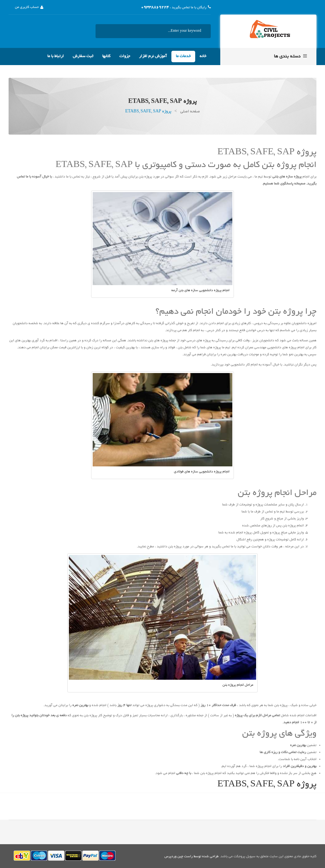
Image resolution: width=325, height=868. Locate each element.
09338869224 (155, 8)
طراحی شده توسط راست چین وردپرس (192, 857)
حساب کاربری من (27, 7)
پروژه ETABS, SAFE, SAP (267, 785)
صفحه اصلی (190, 112)
